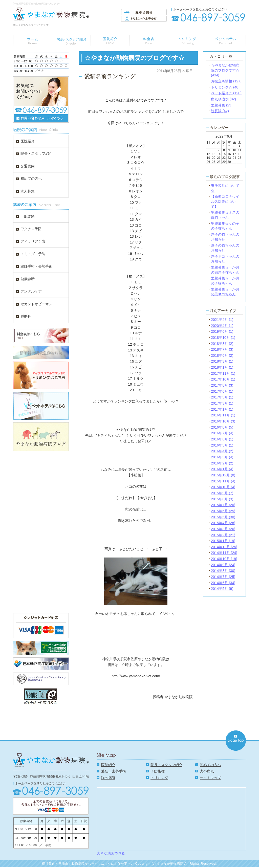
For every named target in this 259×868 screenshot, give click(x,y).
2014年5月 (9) (222, 589)
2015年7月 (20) (223, 505)
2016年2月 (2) (222, 463)
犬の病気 (207, 771)
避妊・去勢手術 (114, 771)
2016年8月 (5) (222, 427)
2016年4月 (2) (222, 451)
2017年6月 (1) (222, 391)
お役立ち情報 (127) (226, 81)
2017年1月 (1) (222, 409)
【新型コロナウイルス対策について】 (225, 201)
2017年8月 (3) (222, 385)
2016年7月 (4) (222, 433)
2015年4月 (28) (223, 523)
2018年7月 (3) (222, 349)
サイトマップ (210, 778)
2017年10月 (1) (223, 379)
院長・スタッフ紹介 (166, 765)
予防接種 (158, 771)
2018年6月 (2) (222, 355)
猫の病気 (108, 778)
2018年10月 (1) (223, 338)
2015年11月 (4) (223, 481)
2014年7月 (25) (223, 577)
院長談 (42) (220, 111)
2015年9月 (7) (222, 493)
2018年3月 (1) (222, 361)
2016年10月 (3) (223, 421)
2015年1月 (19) (223, 541)
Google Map (171, 818)
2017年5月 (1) (222, 397)
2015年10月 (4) (223, 487)
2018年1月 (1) (222, 367)
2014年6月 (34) (223, 583)
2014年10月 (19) (224, 559)
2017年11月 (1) (223, 373)
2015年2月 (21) (223, 535)
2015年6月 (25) (223, 511)
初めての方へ (210, 765)
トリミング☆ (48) (225, 87)
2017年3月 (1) (222, 403)
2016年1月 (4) (222, 469)
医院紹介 (108, 765)
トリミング (159, 778)
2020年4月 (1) (222, 326)
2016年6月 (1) (222, 439)
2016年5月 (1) (222, 445)
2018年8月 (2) (222, 344)
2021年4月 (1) (222, 320)
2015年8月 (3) (222, 499)
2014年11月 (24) (224, 553)
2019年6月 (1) (222, 331)
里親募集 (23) (222, 105)
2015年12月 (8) (223, 475)
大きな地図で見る (111, 853)
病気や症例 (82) (223, 99)
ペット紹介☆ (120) (226, 93)
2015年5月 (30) (223, 517)
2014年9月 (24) (223, 565)
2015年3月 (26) (223, 529)
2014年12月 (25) (224, 547)
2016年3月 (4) (222, 457)
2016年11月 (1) (223, 415)
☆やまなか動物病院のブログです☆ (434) (225, 70)
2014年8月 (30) (223, 571)
